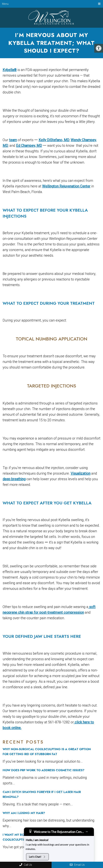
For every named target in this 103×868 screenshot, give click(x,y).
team (13, 140)
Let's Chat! (37, 857)
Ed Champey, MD (29, 146)
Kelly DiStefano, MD (54, 140)
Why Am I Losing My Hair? (24, 813)
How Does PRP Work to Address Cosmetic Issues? (44, 770)
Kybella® (10, 70)
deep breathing (14, 479)
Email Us (77, 865)
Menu (5, 4)
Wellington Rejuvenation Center (66, 186)
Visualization (81, 473)
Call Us (26, 865)
